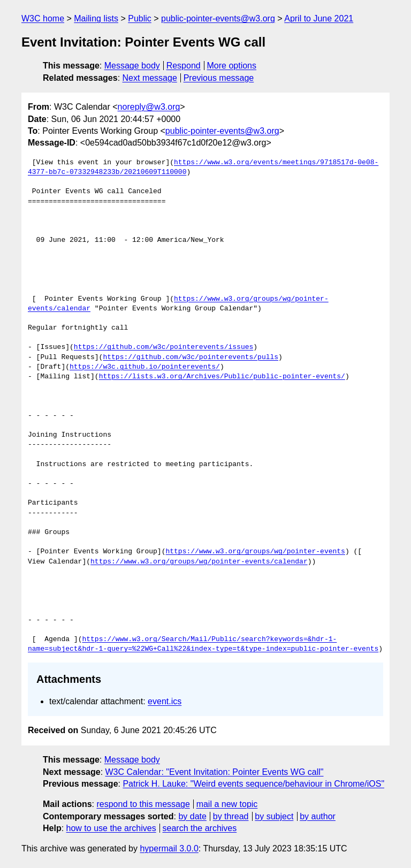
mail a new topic (227, 804)
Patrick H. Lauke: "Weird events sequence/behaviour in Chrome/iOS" (253, 784)
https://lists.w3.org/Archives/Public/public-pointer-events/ (222, 377)
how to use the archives (111, 828)
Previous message (219, 78)
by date (192, 816)
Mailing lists (96, 18)
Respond (184, 66)
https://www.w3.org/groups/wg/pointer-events (255, 552)
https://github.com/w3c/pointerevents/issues (163, 347)
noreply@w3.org (149, 107)
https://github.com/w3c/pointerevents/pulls (191, 357)
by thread (231, 816)
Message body (132, 66)
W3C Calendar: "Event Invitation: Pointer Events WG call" (215, 772)
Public (140, 18)
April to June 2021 (319, 18)
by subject (274, 816)
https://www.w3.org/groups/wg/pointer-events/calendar (199, 562)
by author (318, 816)
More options (232, 66)
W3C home (43, 18)
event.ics (165, 701)
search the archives (200, 828)
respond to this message (143, 804)
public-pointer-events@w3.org (218, 18)
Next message (150, 78)
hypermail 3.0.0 (169, 848)
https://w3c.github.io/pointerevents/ (145, 367)
